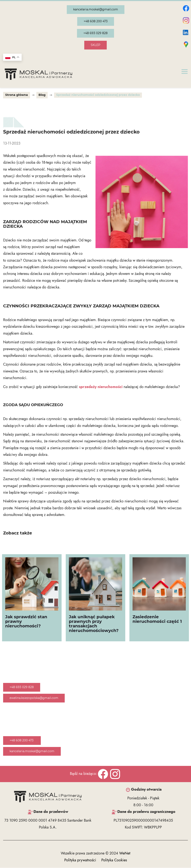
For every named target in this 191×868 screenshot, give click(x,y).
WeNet (125, 853)
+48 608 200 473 (96, 21)
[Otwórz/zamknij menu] (185, 72)
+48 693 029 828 (95, 33)
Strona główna (17, 95)
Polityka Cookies (114, 860)
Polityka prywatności (80, 860)
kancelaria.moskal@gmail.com (96, 10)
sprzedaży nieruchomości (101, 387)
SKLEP (95, 45)
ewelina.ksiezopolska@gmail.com (34, 698)
